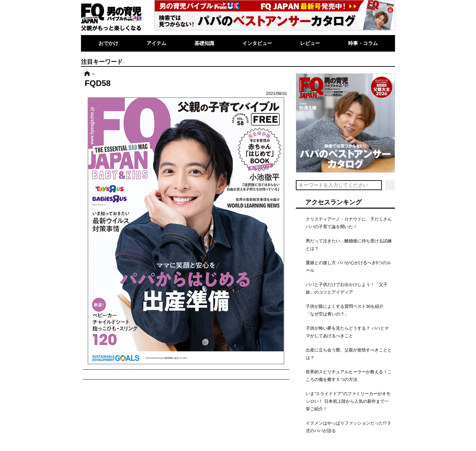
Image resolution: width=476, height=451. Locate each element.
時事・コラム (363, 43)
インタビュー (257, 43)
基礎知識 (204, 43)
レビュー (310, 43)
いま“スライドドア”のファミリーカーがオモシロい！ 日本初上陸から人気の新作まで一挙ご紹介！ (348, 401)
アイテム (156, 43)
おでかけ (108, 43)
